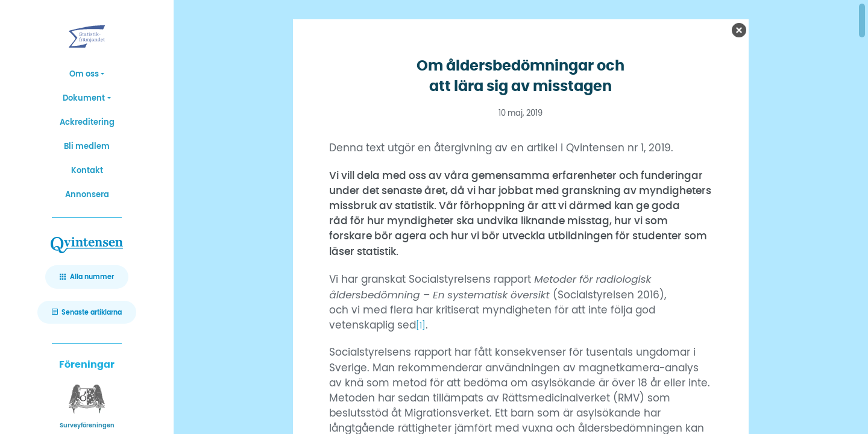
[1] (422, 325)
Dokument (84, 99)
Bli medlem (87, 147)
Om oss (84, 74)
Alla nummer (92, 277)
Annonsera (87, 195)
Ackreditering (87, 123)
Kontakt (87, 171)
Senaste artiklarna (92, 313)
